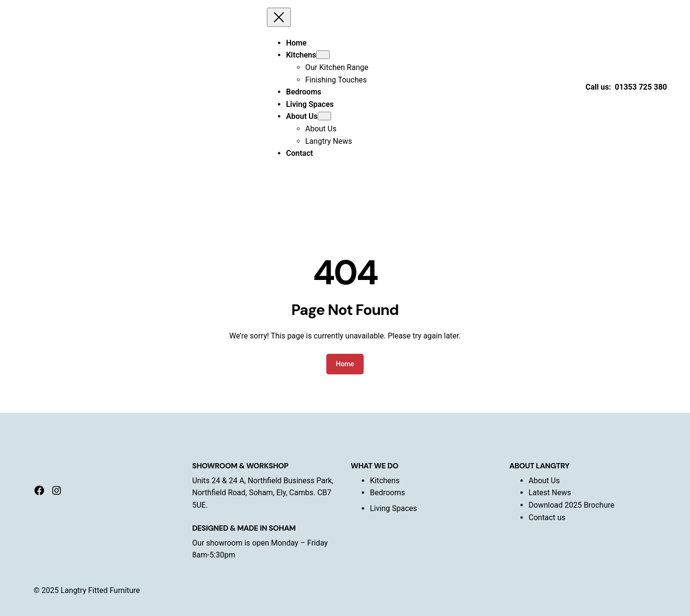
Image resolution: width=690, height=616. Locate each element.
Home (345, 364)
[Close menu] (279, 17)
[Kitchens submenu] (323, 55)
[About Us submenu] (324, 116)
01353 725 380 (641, 87)
